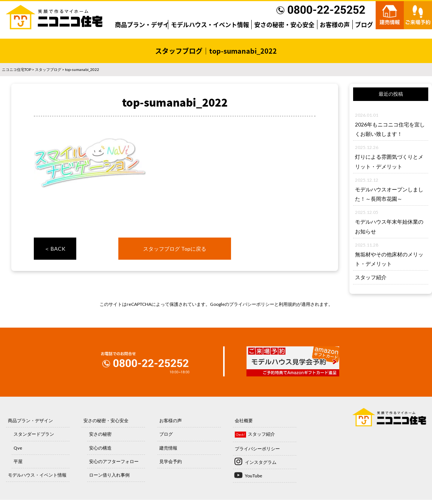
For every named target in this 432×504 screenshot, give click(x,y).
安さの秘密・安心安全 (284, 24)
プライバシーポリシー (252, 304)
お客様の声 (335, 24)
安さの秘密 (100, 434)
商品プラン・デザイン (145, 24)
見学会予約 (171, 461)
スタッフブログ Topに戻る (175, 249)
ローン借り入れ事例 (109, 475)
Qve (18, 448)
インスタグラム (261, 462)
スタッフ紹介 (371, 277)
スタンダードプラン (34, 434)
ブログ (364, 24)
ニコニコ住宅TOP (17, 69)
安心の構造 (100, 448)
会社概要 (244, 421)
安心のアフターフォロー (114, 461)
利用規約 (288, 304)
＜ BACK (55, 249)
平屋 (18, 461)
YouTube (254, 476)
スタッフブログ (48, 69)
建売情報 (168, 448)
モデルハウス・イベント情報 (210, 24)
